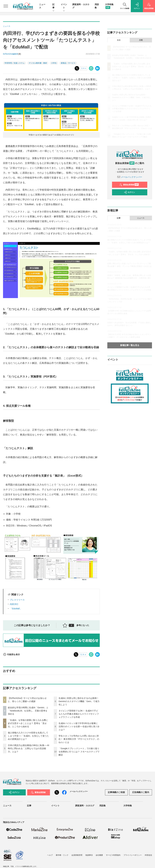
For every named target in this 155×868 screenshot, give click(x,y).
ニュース (141, 218)
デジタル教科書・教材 (38, 63)
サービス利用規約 (113, 855)
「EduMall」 (16, 609)
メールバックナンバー (130, 177)
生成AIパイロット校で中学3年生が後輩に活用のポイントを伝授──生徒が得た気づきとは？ (79, 726)
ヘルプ (50, 855)
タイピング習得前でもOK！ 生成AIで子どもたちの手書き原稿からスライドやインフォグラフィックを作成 (79, 714)
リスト (84, 68)
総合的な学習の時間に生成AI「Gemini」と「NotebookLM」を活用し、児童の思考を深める (28, 711)
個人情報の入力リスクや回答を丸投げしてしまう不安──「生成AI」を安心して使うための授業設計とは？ (28, 736)
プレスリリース (17, 600)
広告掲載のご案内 (141, 792)
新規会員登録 (129, 185)
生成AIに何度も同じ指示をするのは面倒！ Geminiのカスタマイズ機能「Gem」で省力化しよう (79, 701)
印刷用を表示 (11, 654)
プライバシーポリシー (133, 855)
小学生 (54, 63)
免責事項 (89, 855)
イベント (64, 6)
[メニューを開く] (6, 6)
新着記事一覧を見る (130, 345)
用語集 (102, 806)
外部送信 (148, 855)
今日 (119, 40)
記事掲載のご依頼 (116, 792)
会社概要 (99, 855)
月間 (141, 40)
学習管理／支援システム (15, 63)
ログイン (129, 192)
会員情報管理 (77, 855)
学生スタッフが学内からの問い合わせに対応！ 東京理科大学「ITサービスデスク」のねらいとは (79, 739)
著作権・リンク (62, 855)
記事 (53, 6)
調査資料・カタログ (85, 806)
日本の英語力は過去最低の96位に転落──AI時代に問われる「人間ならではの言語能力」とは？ (29, 748)
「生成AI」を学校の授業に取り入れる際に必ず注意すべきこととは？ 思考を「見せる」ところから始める (28, 723)
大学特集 (128, 806)
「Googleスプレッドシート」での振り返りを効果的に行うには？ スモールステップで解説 (79, 752)
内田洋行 (14, 604)
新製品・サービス (68, 63)
